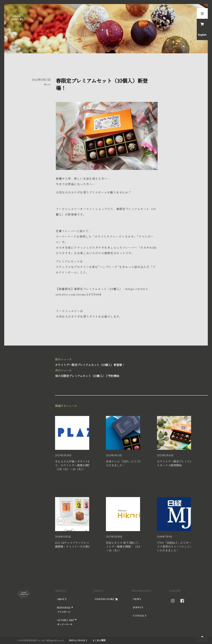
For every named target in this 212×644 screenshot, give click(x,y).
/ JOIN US (137, 608)
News (47, 84)
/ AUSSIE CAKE (74, 622)
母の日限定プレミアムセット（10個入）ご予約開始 (106, 373)
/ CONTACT (139, 616)
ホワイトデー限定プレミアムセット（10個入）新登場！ (106, 362)
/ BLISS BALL (74, 610)
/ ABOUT (61, 599)
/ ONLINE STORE (106, 599)
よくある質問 (99, 640)
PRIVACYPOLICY (78, 641)
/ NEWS (136, 599)
